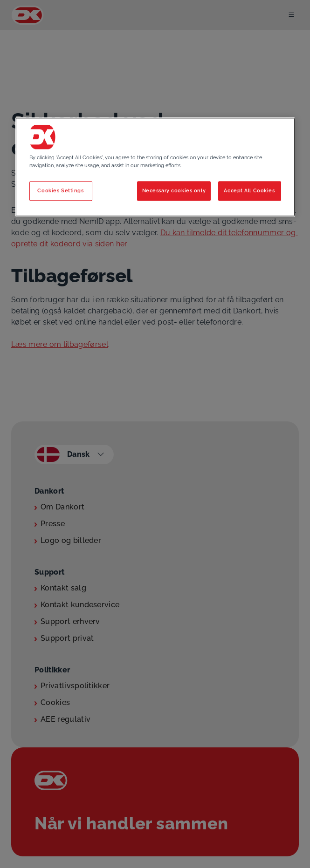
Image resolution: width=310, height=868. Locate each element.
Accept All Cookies (249, 190)
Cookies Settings (60, 190)
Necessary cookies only (174, 190)
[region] (155, 167)
